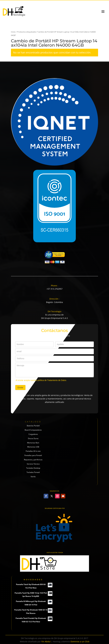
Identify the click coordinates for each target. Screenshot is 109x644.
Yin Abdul (46, 642)
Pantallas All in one (33, 451)
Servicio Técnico (33, 464)
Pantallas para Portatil (33, 455)
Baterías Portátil (33, 426)
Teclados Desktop (33, 468)
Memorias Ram (33, 443)
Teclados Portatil (33, 472)
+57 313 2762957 (54, 289)
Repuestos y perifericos (33, 460)
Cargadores (33, 434)
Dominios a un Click (80, 642)
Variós (33, 477)
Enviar (20, 388)
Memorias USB (33, 447)
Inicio (13, 32)
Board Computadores (33, 430)
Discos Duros (33, 438)
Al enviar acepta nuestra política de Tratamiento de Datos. (41, 380)
